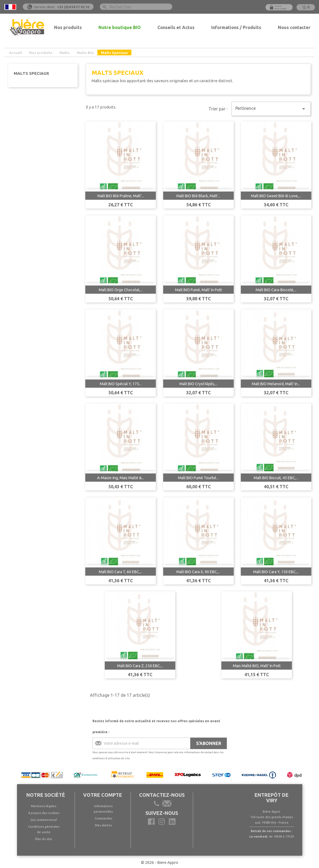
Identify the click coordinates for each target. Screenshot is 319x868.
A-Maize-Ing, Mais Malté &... (121, 478)
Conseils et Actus (176, 27)
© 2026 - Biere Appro (160, 863)
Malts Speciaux (31, 73)
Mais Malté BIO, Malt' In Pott (257, 666)
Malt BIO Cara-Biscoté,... (276, 290)
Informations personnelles (103, 809)
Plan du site (44, 839)
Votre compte (103, 795)
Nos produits (68, 27)
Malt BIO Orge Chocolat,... (121, 290)
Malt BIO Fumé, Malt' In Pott (198, 290)
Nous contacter (294, 27)
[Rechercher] (136, 7)
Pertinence (271, 109)
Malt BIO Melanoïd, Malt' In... (276, 384)
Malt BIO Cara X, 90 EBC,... (198, 572)
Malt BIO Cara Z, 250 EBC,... (140, 666)
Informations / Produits (236, 27)
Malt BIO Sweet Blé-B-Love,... (276, 196)
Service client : (61, 7)
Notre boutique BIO (120, 27)
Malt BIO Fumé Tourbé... (198, 478)
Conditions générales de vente (44, 829)
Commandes (103, 818)
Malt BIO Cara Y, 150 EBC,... (276, 572)
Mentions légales (44, 806)
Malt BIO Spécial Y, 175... (121, 384)
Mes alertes (103, 825)
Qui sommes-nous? (44, 820)
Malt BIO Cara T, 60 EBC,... (121, 572)
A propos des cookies (44, 813)
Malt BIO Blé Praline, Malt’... (121, 196)
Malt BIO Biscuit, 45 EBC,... (276, 478)
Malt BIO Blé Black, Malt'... (198, 196)
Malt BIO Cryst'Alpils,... (198, 384)
